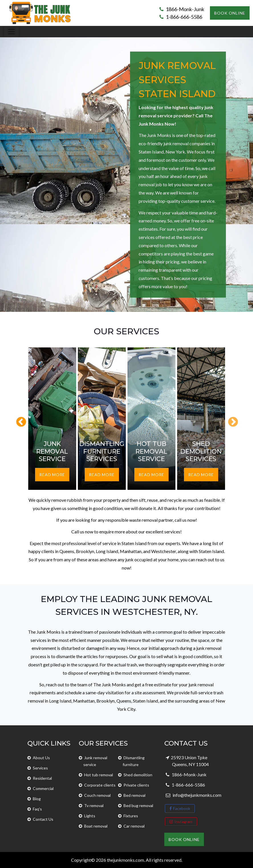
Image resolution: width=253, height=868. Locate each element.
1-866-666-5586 (181, 17)
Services (40, 768)
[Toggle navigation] (11, 32)
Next (230, 419)
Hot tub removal (99, 775)
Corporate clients (100, 785)
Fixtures (131, 816)
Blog (37, 799)
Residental (42, 778)
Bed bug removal (138, 805)
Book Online (230, 13)
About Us (41, 758)
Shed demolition (138, 775)
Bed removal (134, 795)
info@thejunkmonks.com (197, 795)
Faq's (37, 809)
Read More (52, 475)
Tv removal (94, 805)
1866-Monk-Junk (182, 9)
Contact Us (43, 819)
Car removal (134, 826)
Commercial (43, 788)
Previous (18, 419)
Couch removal (97, 795)
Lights (90, 816)
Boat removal (96, 826)
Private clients (136, 785)
